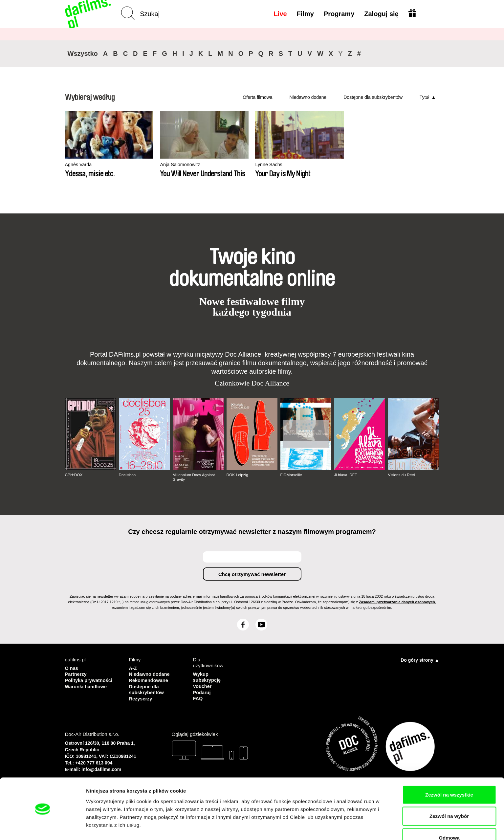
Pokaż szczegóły (350, 827)
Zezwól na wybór (449, 797)
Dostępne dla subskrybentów (373, 97)
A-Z (133, 668)
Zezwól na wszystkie (449, 775)
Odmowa (449, 818)
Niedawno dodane (308, 97)
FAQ (198, 697)
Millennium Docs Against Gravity (194, 477)
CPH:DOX (74, 475)
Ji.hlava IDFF (346, 475)
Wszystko (83, 54)
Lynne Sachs (231, 165)
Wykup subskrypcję (208, 677)
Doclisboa (128, 475)
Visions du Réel (402, 475)
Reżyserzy (141, 697)
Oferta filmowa (257, 97)
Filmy (305, 14)
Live (280, 14)
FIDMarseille (291, 475)
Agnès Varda (79, 165)
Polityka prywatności (89, 680)
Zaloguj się (381, 14)
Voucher (203, 685)
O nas (72, 668)
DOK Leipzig (238, 475)
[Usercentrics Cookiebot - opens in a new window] (43, 827)
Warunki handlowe (87, 685)
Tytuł (425, 97)
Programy (339, 14)
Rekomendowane (149, 680)
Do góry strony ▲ (420, 660)
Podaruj (202, 691)
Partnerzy (76, 674)
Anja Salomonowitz (162, 165)
